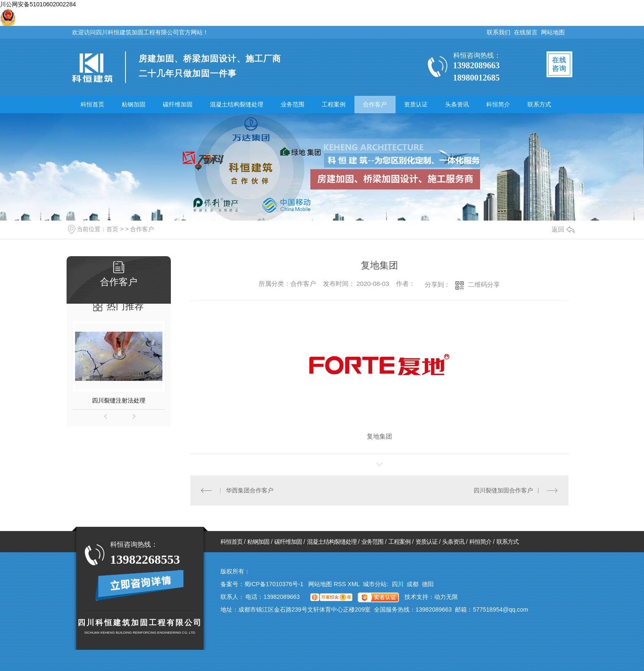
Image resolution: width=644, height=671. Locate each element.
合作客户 (375, 104)
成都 (413, 584)
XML (354, 584)
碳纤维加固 (178, 104)
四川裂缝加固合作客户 (503, 490)
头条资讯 (457, 104)
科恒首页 (92, 104)
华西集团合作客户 (250, 490)
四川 (398, 584)
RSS (341, 584)
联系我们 (499, 32)
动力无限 (446, 597)
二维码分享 (484, 284)
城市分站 (375, 584)
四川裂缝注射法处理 (119, 400)
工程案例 (334, 104)
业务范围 (293, 104)
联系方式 (539, 104)
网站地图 (553, 32)
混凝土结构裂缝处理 (237, 104)
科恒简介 (498, 104)
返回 (563, 229)
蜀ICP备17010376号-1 (274, 584)
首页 (112, 229)
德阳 (428, 584)
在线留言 (526, 32)
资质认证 (416, 104)
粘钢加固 (134, 104)
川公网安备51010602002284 (38, 4)
